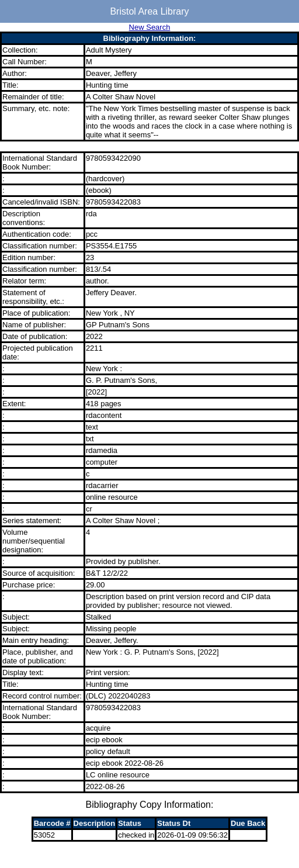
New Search (150, 27)
